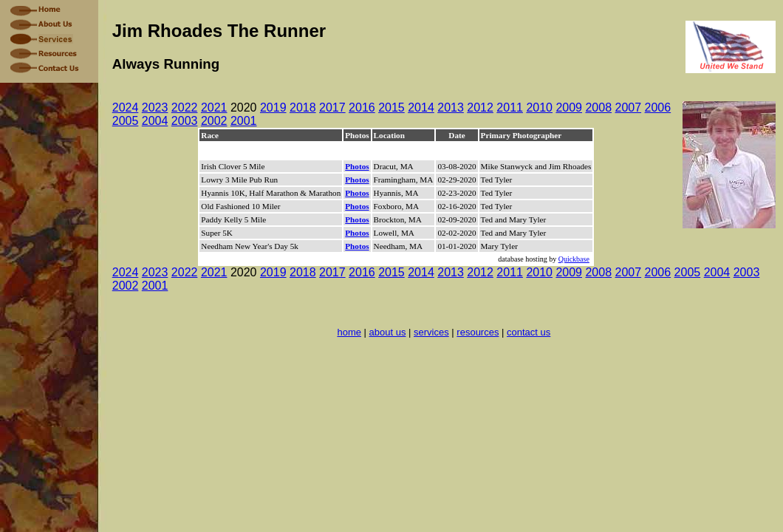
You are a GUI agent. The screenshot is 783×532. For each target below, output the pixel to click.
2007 (629, 108)
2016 (362, 108)
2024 (126, 108)
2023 (155, 108)
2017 (332, 108)
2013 (451, 108)
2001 (244, 121)
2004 (155, 121)
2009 (569, 108)
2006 (658, 108)
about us (388, 332)
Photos (357, 166)
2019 (273, 108)
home (349, 332)
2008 (598, 108)
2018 (303, 108)
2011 (510, 108)
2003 (185, 121)
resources (478, 332)
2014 (421, 108)
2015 (391, 108)
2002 (214, 121)
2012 (480, 108)
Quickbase (574, 259)
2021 (214, 108)
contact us (529, 332)
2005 (126, 121)
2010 (539, 108)
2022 (185, 108)
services (431, 332)
